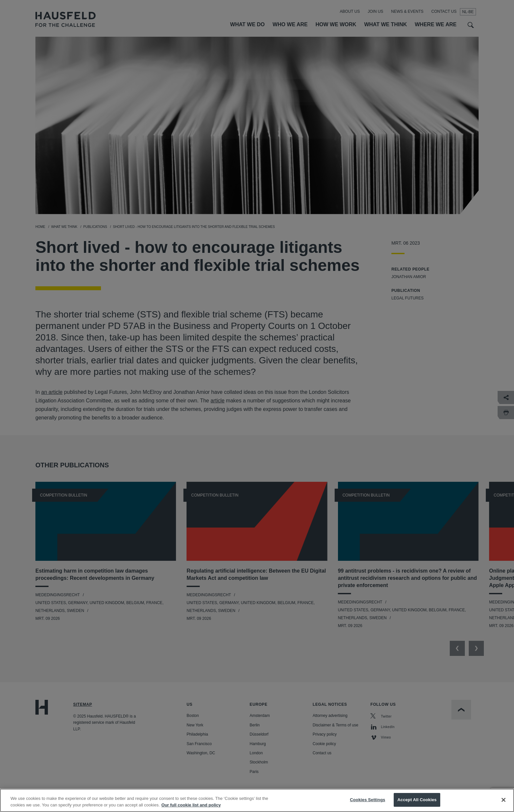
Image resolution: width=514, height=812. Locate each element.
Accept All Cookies (417, 805)
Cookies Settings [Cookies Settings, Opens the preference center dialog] (368, 805)
